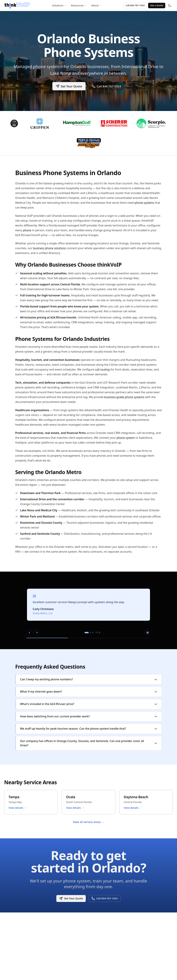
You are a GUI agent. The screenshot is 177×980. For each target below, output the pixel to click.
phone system (126, 438)
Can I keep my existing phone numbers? (89, 679)
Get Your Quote (69, 86)
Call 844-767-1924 (135, 5)
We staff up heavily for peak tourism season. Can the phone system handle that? (89, 729)
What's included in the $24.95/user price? (89, 704)
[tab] (87, 633)
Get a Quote (157, 5)
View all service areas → (88, 822)
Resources (79, 5)
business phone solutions (50, 248)
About (96, 5)
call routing (102, 369)
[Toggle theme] (170, 6)
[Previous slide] (29, 633)
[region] (88, 610)
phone (27, 230)
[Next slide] (37, 633)
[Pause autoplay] (148, 633)
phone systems (144, 203)
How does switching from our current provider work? (89, 716)
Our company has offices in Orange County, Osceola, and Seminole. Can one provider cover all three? (89, 743)
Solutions (59, 5)
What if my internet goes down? (89, 692)
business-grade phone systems (124, 397)
